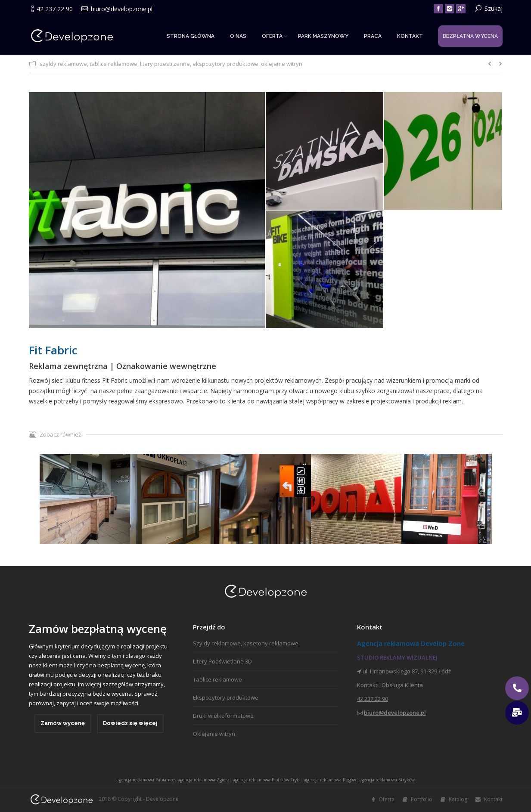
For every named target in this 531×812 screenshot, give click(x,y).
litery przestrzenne (165, 64)
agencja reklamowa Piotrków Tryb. (267, 780)
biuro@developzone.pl (122, 9)
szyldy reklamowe (63, 64)
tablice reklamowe (113, 64)
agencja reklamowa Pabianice (146, 780)
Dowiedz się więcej (130, 723)
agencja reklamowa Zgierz (204, 780)
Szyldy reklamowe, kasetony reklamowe (246, 643)
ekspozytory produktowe (225, 64)
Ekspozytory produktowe (226, 697)
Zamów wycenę (63, 723)
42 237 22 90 (55, 9)
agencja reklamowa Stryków (387, 780)
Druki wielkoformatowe (223, 716)
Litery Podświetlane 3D (222, 661)
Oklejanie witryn (214, 734)
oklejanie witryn (282, 64)
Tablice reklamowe (217, 679)
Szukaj (494, 8)
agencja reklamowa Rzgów (330, 780)
